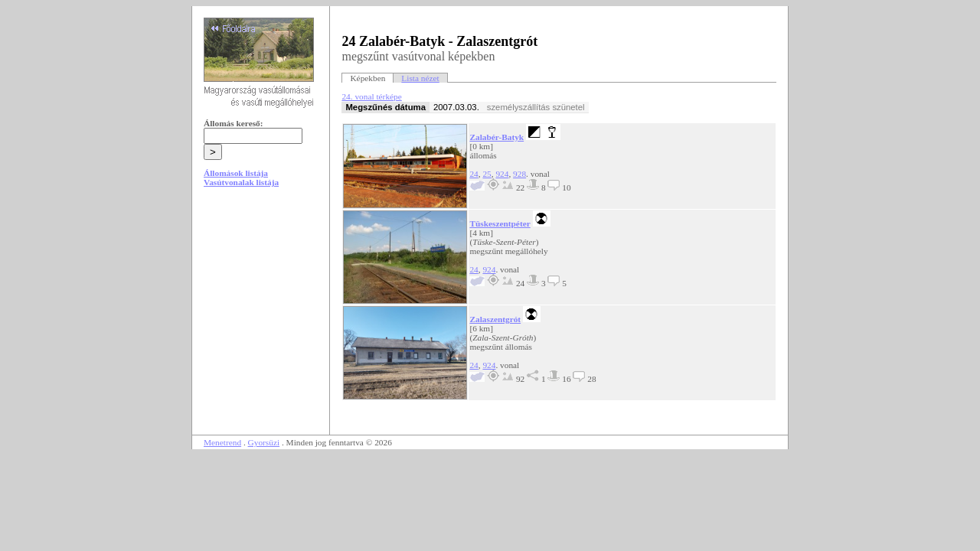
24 (474, 174)
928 (519, 174)
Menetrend (222, 442)
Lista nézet (420, 78)
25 (487, 174)
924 (502, 174)
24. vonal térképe (371, 96)
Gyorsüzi (264, 442)
